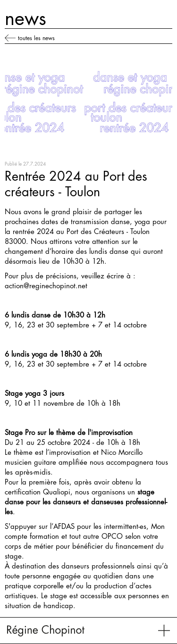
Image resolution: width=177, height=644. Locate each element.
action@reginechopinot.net (46, 286)
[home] (46, 631)
